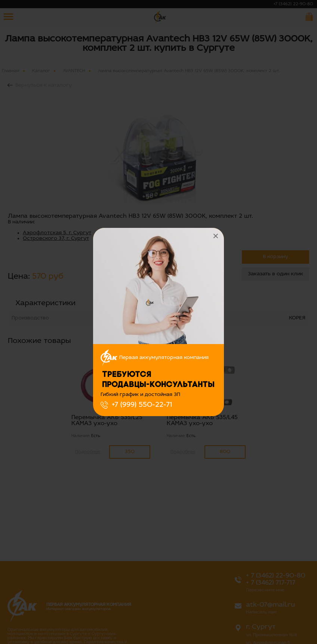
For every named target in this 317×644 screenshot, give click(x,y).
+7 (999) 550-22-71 (142, 405)
